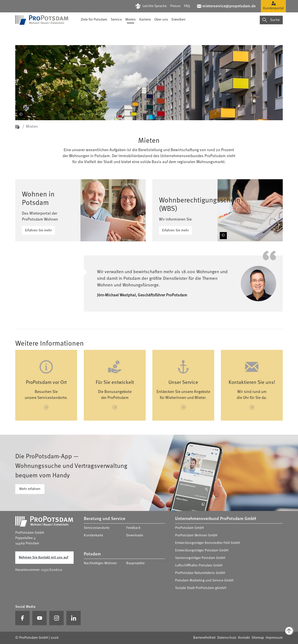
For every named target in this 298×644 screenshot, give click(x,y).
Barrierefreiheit (204, 638)
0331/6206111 (52, 570)
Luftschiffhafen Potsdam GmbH (199, 566)
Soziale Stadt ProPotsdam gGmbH (201, 588)
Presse (175, 6)
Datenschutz (227, 638)
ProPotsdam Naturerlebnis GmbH (200, 573)
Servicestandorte (97, 528)
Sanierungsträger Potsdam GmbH (200, 558)
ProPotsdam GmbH (189, 528)
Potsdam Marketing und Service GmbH (204, 581)
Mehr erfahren (30, 489)
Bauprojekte (135, 563)
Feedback (133, 528)
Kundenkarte (93, 535)
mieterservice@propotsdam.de (229, 6)
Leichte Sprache (155, 6)
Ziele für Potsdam (94, 32)
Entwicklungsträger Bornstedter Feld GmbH (207, 543)
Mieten (131, 32)
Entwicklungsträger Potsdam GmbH (202, 551)
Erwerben (179, 32)
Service (116, 32)
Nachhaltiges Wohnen (100, 563)
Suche (271, 32)
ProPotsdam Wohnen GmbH (196, 535)
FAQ (187, 6)
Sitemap (258, 638)
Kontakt (244, 638)
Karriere (145, 32)
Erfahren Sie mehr (38, 231)
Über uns (161, 32)
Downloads (135, 535)
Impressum (274, 638)
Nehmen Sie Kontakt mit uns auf (44, 558)
